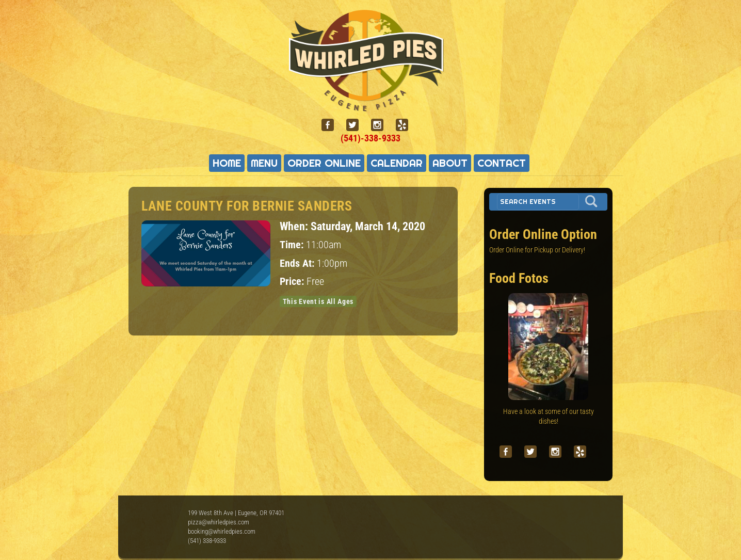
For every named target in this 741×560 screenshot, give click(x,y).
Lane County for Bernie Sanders (247, 206)
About (450, 163)
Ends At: (298, 263)
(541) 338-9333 (207, 541)
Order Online (324, 163)
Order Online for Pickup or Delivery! (537, 250)
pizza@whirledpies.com (219, 522)
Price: (293, 282)
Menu (264, 163)
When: (295, 226)
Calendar (397, 163)
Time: (293, 245)
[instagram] (381, 125)
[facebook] (332, 125)
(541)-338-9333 (370, 138)
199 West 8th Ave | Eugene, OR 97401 (236, 513)
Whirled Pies (157, 524)
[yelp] (406, 125)
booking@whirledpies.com (222, 531)
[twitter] (357, 125)
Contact (502, 163)
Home (227, 163)
